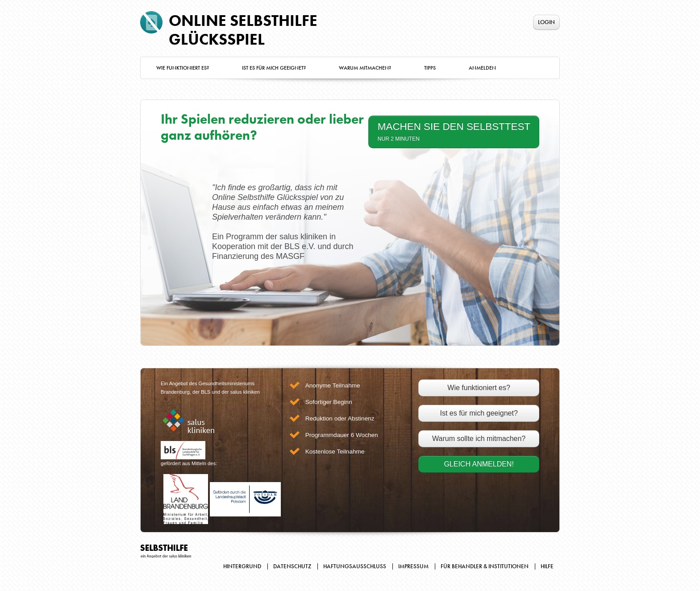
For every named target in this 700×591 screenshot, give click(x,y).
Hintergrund (242, 566)
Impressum (413, 566)
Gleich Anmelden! (479, 464)
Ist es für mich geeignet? (274, 68)
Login (546, 22)
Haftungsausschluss (355, 566)
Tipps (430, 68)
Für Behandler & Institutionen (485, 566)
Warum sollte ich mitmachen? (479, 439)
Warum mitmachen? (365, 68)
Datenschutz (292, 566)
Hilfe (547, 566)
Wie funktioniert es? (183, 68)
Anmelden (482, 68)
